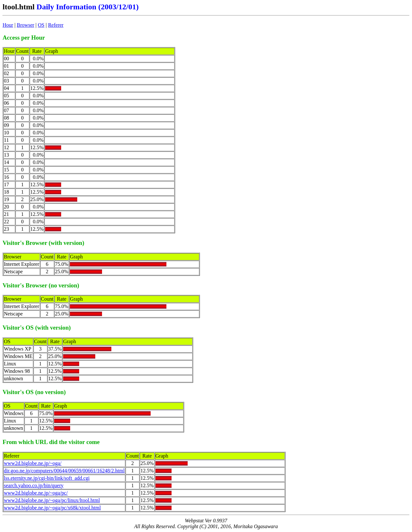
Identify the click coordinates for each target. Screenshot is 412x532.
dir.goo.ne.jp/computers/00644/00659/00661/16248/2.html (64, 471)
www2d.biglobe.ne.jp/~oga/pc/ (36, 493)
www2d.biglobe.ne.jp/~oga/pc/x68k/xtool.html (52, 508)
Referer (56, 25)
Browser (25, 25)
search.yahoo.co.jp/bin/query (34, 485)
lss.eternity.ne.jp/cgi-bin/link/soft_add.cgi (47, 478)
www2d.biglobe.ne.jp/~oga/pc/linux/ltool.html (52, 500)
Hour (8, 25)
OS (41, 25)
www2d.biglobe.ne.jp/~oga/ (33, 463)
